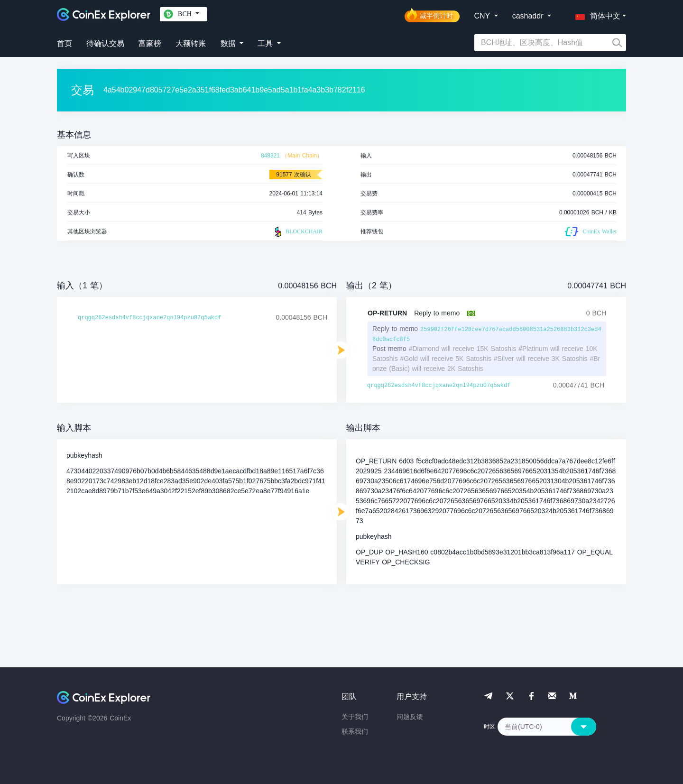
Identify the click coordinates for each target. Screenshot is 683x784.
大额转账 (191, 43)
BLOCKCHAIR (297, 232)
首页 (65, 43)
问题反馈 (410, 717)
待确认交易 (105, 43)
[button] (596, 14)
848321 (270, 156)
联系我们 (355, 731)
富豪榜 (150, 43)
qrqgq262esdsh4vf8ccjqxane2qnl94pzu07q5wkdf (149, 318)
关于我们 (355, 717)
